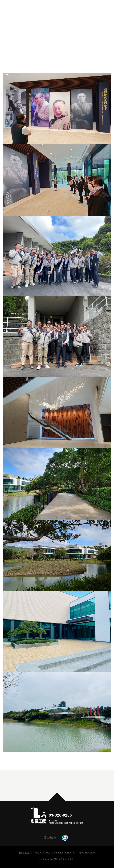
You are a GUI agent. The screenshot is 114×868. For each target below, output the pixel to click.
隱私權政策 (50, 837)
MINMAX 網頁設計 (65, 859)
